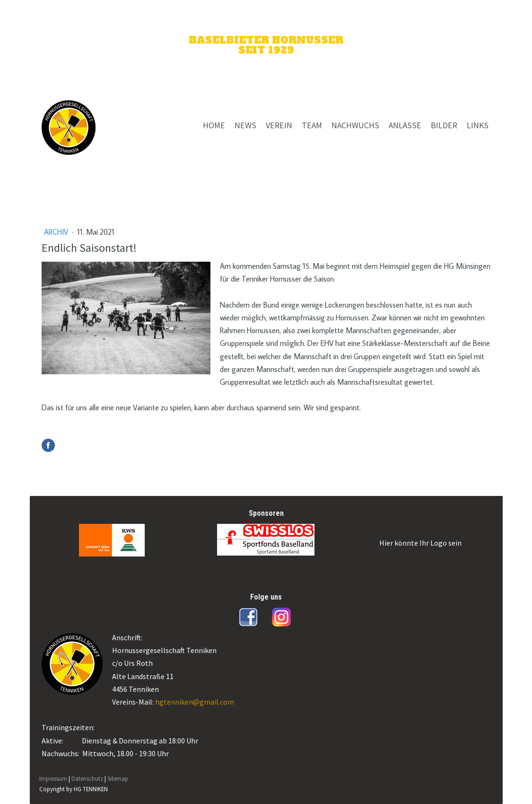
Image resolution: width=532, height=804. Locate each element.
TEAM (312, 125)
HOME (214, 125)
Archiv (57, 232)
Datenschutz (87, 778)
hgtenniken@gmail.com (195, 702)
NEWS (245, 125)
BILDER (444, 125)
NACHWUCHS (355, 125)
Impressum (53, 778)
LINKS (478, 125)
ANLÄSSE (405, 125)
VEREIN (279, 125)
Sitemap (118, 778)
